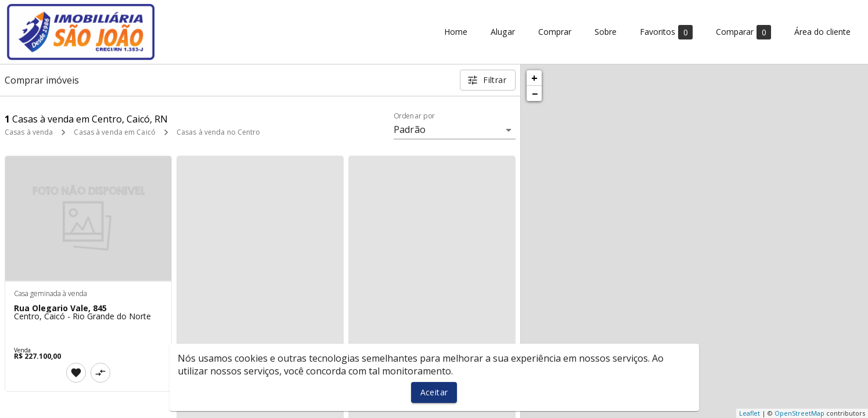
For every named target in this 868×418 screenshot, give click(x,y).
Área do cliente (822, 32)
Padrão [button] (410, 129)
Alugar (503, 32)
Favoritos (666, 32)
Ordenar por (415, 116)
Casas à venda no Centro (219, 132)
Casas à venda (29, 132)
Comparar (743, 32)
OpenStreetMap (799, 413)
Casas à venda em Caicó (114, 132)
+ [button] (534, 78)
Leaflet (750, 413)
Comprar (555, 32)
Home (456, 32)
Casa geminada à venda (51, 293)
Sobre (606, 32)
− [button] (535, 93)
